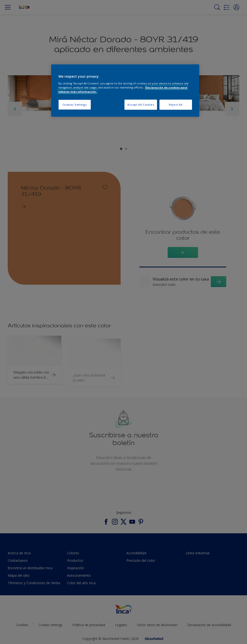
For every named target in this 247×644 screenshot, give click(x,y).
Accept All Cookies (141, 105)
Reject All (176, 105)
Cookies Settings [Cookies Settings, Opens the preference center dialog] (75, 105)
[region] (125, 91)
